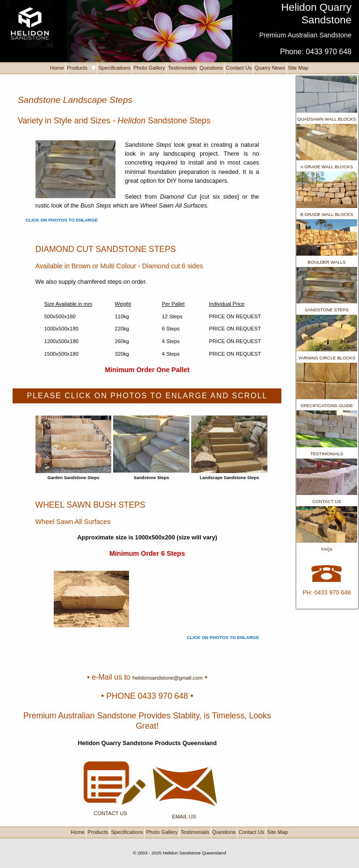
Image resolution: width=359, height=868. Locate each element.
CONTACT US (327, 501)
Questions (211, 68)
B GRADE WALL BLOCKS (327, 214)
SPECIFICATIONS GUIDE (327, 405)
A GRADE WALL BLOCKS (327, 167)
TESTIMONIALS (327, 454)
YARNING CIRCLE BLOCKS (327, 358)
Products (81, 68)
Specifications (114, 68)
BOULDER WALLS (327, 262)
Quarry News (269, 68)
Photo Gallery (149, 68)
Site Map (298, 68)
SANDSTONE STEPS (327, 310)
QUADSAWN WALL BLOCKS (327, 119)
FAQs (327, 549)
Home (57, 68)
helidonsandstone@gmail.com (167, 678)
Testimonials (182, 68)
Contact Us (239, 68)
